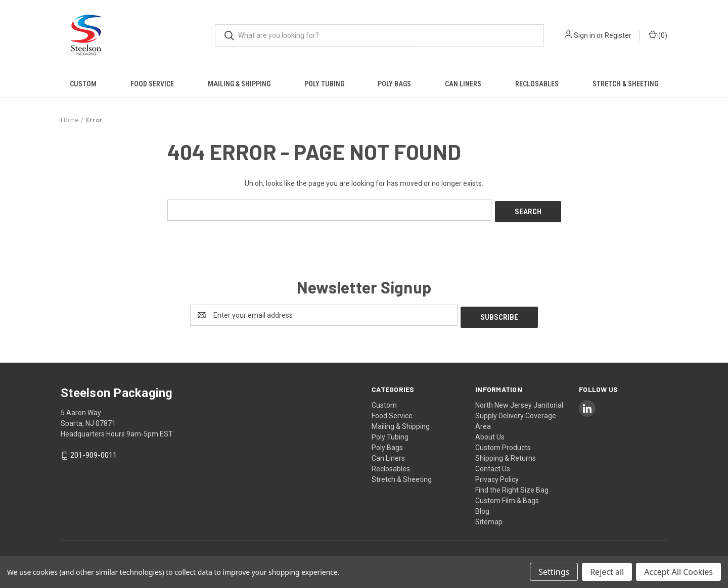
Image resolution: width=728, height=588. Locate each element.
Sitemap (489, 518)
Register (618, 35)
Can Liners (463, 84)
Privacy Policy (497, 475)
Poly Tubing (324, 84)
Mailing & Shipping (239, 84)
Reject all (607, 572)
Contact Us (493, 465)
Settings (554, 572)
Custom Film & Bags (507, 497)
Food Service (152, 84)
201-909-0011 (94, 452)
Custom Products (503, 444)
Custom (83, 84)
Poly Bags (394, 84)
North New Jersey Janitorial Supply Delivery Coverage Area (519, 412)
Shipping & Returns (506, 454)
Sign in (584, 35)
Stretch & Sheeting (625, 84)
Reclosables (537, 84)
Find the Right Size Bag (512, 486)
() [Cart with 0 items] (658, 35)
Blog (482, 507)
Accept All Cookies (678, 572)
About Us (490, 433)
